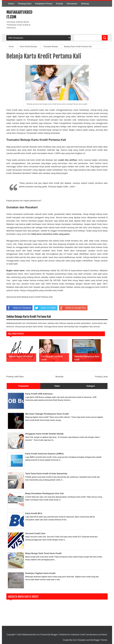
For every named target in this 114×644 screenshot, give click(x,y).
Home (11, 4)
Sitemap (85, 4)
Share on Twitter (45, 308)
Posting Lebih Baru (15, 377)
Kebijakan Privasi (44, 4)
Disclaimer (72, 4)
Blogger (54, 635)
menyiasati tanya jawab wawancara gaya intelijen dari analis (57, 166)
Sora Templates (79, 640)
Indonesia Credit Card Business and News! (89, 635)
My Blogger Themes (99, 640)
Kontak (60, 4)
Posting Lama (101, 377)
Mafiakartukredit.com (31, 635)
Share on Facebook (19, 308)
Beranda (59, 377)
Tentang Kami (25, 4)
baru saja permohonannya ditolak (77, 147)
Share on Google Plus (72, 308)
